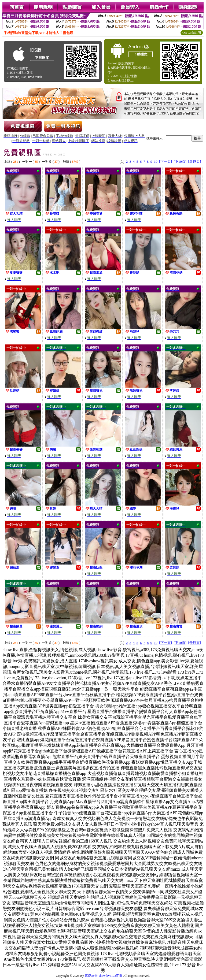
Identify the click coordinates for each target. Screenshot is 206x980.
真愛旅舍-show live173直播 (104, 976)
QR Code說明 (192, 33)
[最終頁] (195, 162)
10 (156, 162)
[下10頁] (180, 162)
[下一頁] (165, 162)
